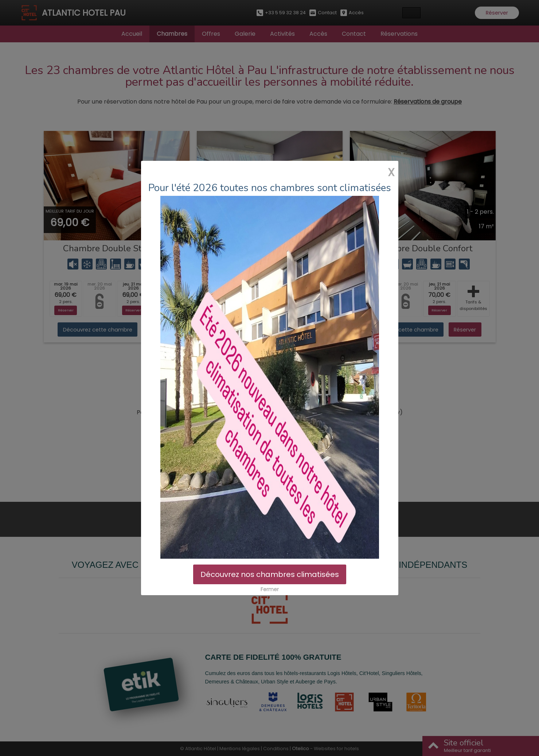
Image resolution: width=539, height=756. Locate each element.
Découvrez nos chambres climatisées (269, 548)
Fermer (269, 561)
